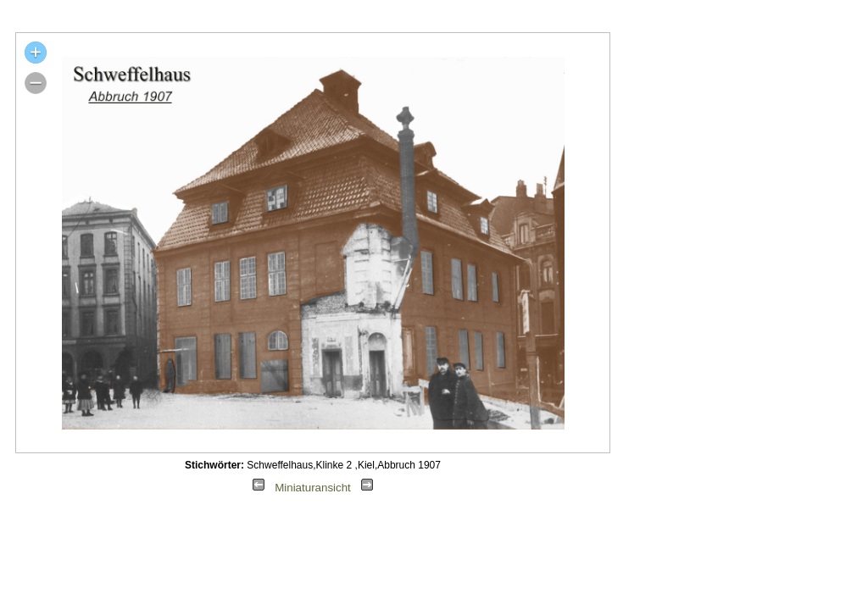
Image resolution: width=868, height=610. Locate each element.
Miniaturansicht (313, 488)
